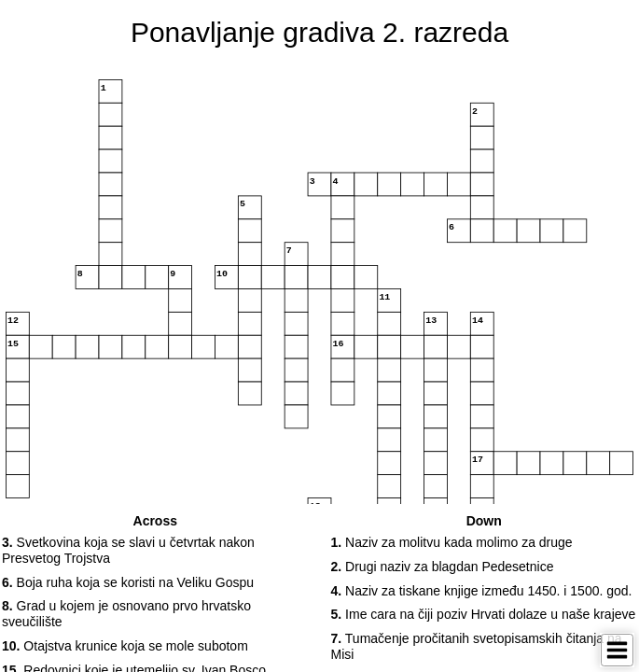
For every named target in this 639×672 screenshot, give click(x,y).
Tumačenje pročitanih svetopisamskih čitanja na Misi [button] (477, 646)
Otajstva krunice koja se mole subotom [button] (125, 646)
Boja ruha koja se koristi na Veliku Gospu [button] (128, 582)
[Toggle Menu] (617, 650)
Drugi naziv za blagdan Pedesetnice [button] (443, 567)
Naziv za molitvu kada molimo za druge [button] (452, 542)
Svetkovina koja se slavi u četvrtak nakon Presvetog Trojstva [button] (128, 550)
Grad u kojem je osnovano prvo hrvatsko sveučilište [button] (126, 614)
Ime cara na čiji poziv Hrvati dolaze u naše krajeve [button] (484, 614)
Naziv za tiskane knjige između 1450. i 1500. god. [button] (482, 591)
